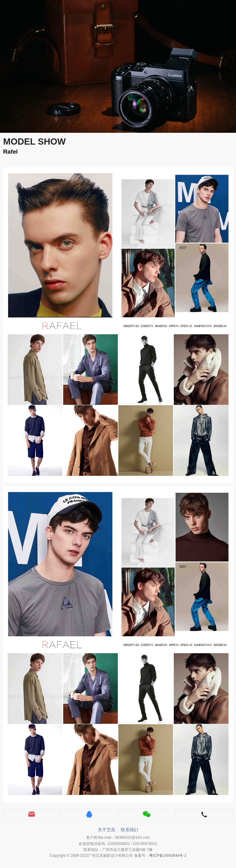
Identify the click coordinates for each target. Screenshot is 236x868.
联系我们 (130, 830)
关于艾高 (106, 830)
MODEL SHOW (34, 142)
